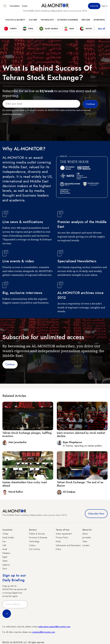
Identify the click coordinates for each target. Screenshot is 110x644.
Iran (4, 541)
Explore (86, 20)
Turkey (5, 534)
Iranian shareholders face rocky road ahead (25, 484)
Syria (5, 569)
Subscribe (94, 6)
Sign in (105, 6)
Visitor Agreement (64, 534)
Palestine (6, 553)
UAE (4, 545)
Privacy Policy (62, 537)
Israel (5, 549)
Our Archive (34, 549)
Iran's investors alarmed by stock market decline (81, 435)
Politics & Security (15, 20)
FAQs (58, 541)
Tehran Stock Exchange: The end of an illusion (80, 484)
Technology (47, 20)
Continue (10, 364)
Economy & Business (68, 20)
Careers (86, 545)
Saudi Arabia (8, 537)
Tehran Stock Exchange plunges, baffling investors (27, 435)
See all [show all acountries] (101, 29)
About (85, 534)
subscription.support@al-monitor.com (54, 627)
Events (25, 6)
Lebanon (6, 565)
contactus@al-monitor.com (43, 632)
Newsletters (15, 6)
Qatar (5, 561)
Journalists (87, 537)
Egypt (5, 557)
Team (85, 541)
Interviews (99, 20)
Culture (33, 20)
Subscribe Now (96, 514)
